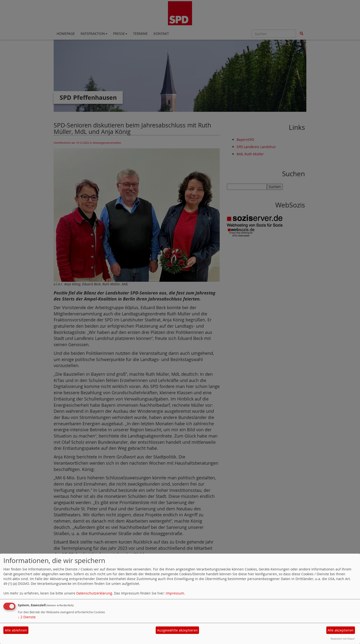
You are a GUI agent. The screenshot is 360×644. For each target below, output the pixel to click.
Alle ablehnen (16, 630)
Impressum (175, 593)
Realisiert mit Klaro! (343, 639)
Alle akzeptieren (341, 630)
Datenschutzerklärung (94, 593)
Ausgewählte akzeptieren (177, 630)
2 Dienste (27, 617)
